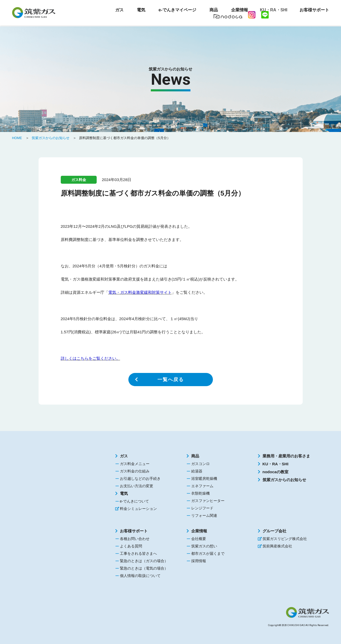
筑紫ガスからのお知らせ (284, 480)
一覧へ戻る (171, 380)
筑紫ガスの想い (204, 546)
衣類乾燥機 (200, 493)
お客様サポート (134, 531)
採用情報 (199, 561)
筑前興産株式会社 (277, 546)
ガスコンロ (200, 464)
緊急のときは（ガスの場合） (144, 561)
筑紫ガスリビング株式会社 (285, 539)
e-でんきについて (134, 501)
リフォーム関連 (204, 515)
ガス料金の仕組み (135, 471)
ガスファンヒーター (208, 501)
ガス (124, 456)
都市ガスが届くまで (208, 553)
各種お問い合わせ (135, 539)
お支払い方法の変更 (137, 486)
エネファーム (202, 486)
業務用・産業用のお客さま (286, 456)
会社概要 (199, 539)
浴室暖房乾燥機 (204, 479)
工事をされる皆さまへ (138, 553)
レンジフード (202, 508)
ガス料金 (79, 180)
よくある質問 (131, 546)
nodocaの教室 (275, 472)
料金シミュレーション (138, 509)
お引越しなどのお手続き (140, 479)
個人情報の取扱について (140, 576)
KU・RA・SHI (272, 11)
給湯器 (197, 471)
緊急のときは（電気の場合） (144, 568)
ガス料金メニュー (135, 464)
